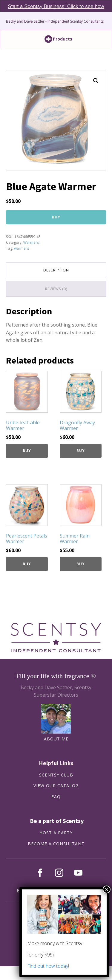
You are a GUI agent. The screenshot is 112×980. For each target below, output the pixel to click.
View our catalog (56, 786)
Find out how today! (48, 966)
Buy (56, 217)
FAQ (56, 797)
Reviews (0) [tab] (56, 289)
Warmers (31, 242)
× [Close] (107, 889)
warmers (22, 248)
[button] (96, 81)
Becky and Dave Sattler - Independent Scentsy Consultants (55, 21)
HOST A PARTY (56, 833)
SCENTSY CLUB (56, 775)
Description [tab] (56, 270)
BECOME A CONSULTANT (56, 844)
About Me (56, 739)
